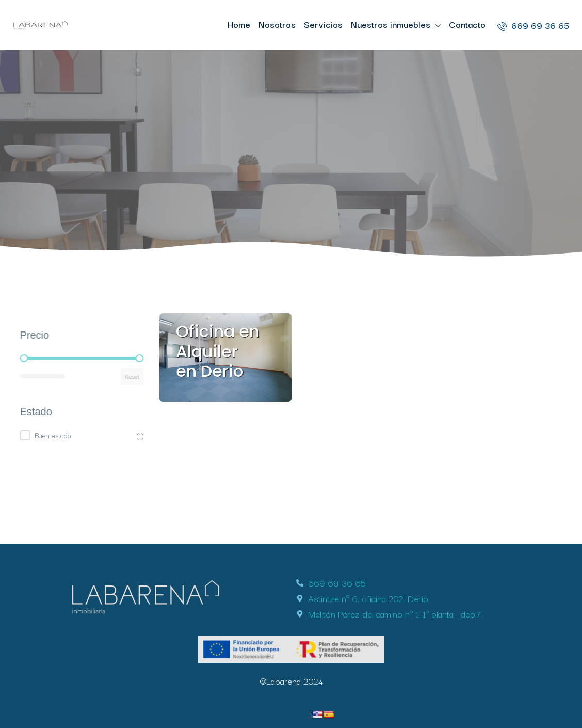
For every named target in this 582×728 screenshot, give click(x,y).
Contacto (467, 24)
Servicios (323, 24)
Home (239, 24)
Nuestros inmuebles (391, 24)
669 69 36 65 (533, 25)
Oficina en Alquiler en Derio (218, 351)
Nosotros (277, 24)
